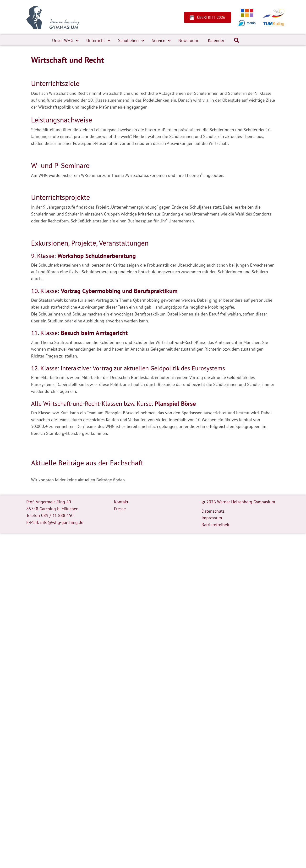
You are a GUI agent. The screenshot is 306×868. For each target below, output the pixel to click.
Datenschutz (213, 511)
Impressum (212, 518)
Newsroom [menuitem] (188, 40)
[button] (77, 41)
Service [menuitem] (158, 40)
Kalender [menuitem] (216, 40)
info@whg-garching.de (62, 522)
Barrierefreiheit (216, 525)
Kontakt (121, 502)
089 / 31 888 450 (57, 515)
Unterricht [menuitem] (96, 40)
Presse (120, 509)
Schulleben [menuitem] (128, 40)
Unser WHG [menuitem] (63, 40)
